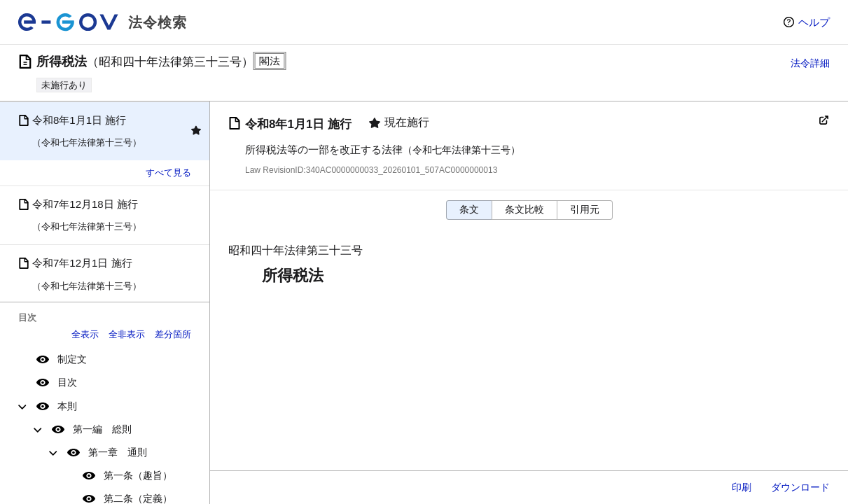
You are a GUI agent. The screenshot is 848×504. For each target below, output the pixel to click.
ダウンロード (800, 487)
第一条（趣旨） (138, 475)
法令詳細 (810, 63)
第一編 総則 (102, 429)
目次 (67, 382)
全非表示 (127, 334)
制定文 (72, 359)
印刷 (742, 487)
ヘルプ (814, 22)
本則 (67, 406)
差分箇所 (173, 334)
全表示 (85, 334)
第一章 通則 (118, 452)
